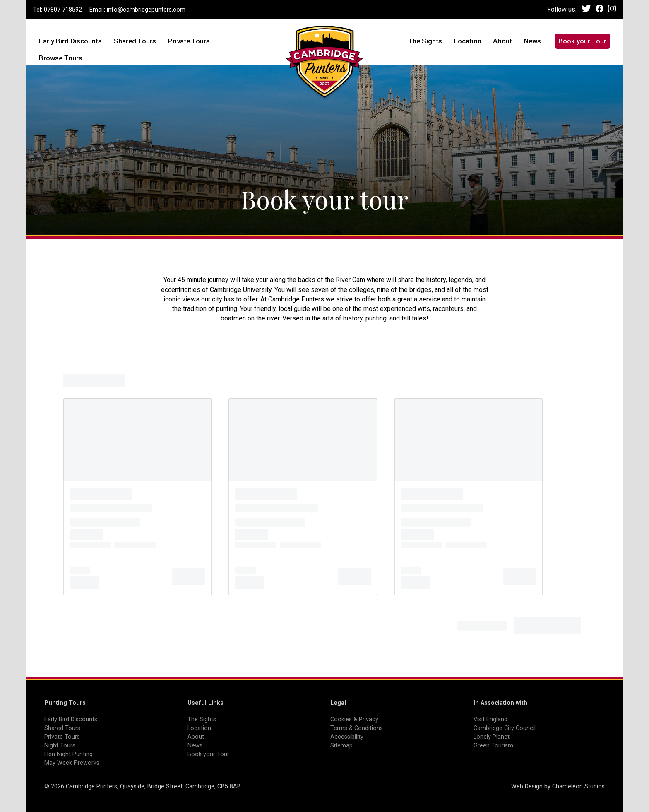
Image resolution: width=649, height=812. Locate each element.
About (502, 41)
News (532, 41)
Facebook (600, 8)
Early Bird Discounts (70, 41)
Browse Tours (61, 58)
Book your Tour (582, 41)
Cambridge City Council (505, 728)
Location (468, 41)
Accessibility (347, 737)
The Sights (425, 41)
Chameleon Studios (578, 787)
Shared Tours (135, 41)
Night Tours (60, 746)
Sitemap (341, 746)
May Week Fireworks (72, 763)
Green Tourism (493, 746)
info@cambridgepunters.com (146, 10)
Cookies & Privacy (354, 719)
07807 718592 (63, 10)
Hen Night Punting (69, 754)
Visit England (490, 719)
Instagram (612, 8)
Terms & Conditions (357, 728)
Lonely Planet (492, 737)
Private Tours (189, 41)
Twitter (586, 8)
